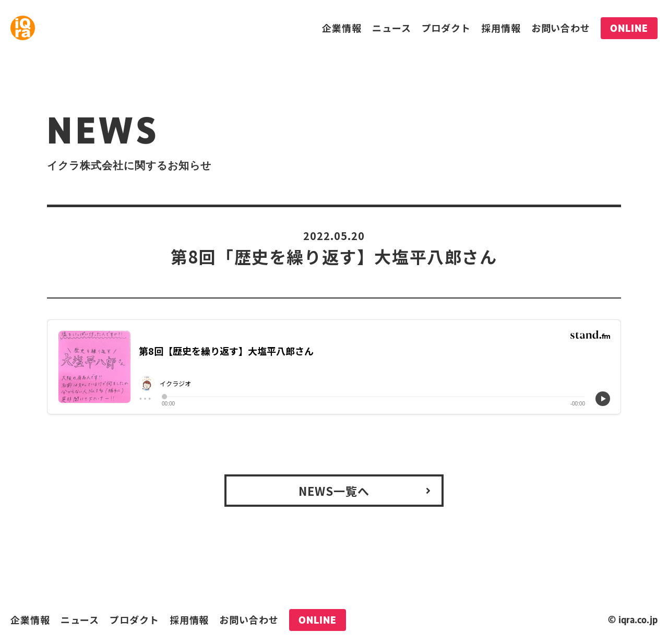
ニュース (392, 28)
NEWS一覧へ (334, 491)
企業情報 (342, 28)
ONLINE (629, 28)
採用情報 (501, 28)
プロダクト (446, 28)
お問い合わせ (561, 28)
